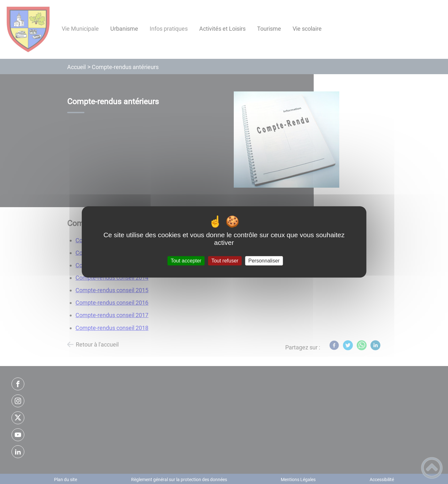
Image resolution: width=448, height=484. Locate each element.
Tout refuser (225, 261)
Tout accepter (186, 261)
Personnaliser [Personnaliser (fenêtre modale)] (264, 261)
